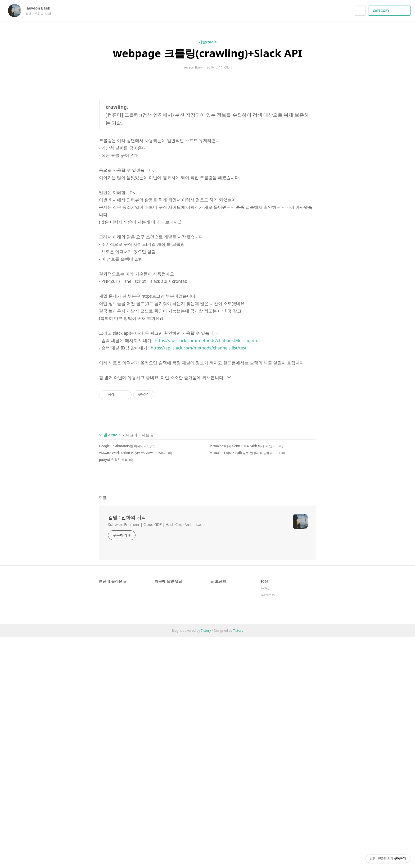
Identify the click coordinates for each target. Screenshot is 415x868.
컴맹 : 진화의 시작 (127, 748)
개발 (103, 535)
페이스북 (294, 580)
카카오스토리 (303, 580)
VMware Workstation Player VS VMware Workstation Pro (133, 553)
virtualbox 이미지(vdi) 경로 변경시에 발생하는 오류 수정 (244, 553)
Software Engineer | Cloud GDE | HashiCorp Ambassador (157, 755)
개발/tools (208, 42)
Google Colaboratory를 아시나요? (123, 546)
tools (116, 535)
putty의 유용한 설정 (113, 560)
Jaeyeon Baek (40, 8)
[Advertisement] (207, 431)
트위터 (312, 580)
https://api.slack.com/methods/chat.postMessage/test (208, 340)
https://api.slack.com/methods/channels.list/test (199, 348)
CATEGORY (390, 11)
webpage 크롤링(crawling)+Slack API (207, 53)
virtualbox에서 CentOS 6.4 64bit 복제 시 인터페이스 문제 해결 (244, 546)
